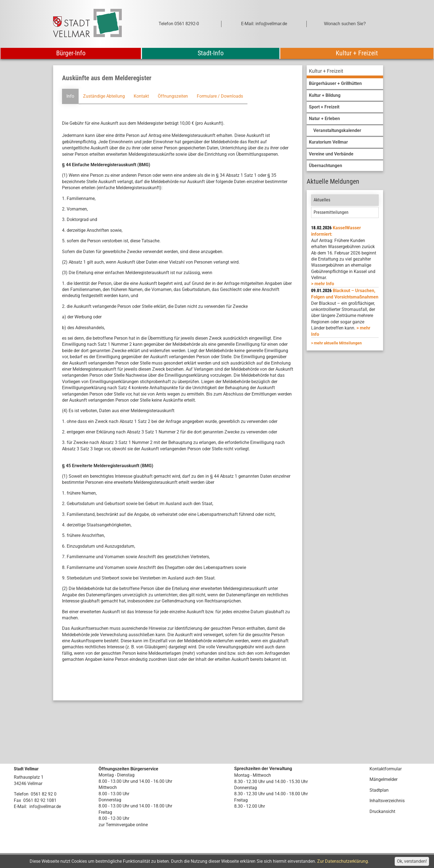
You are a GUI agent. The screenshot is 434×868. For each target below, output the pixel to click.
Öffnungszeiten (173, 96)
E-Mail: (20, 806)
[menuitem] (345, 72)
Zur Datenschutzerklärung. (343, 861)
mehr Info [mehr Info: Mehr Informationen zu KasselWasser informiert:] (324, 284)
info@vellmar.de (45, 806)
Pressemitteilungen (331, 212)
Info (70, 96)
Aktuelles (322, 200)
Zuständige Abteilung (104, 96)
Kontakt (141, 96)
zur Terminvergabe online (123, 825)
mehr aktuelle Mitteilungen (338, 343)
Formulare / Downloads (220, 96)
